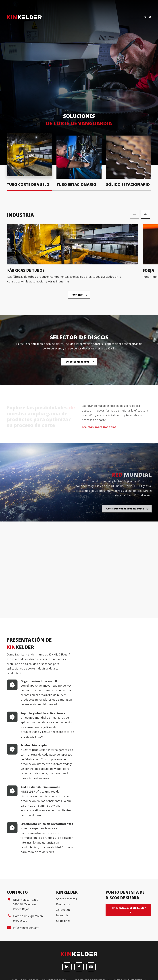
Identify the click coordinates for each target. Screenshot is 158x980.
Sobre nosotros (67, 953)
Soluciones (63, 975)
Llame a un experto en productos (28, 973)
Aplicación (63, 964)
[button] (145, 214)
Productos (63, 959)
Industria (62, 970)
